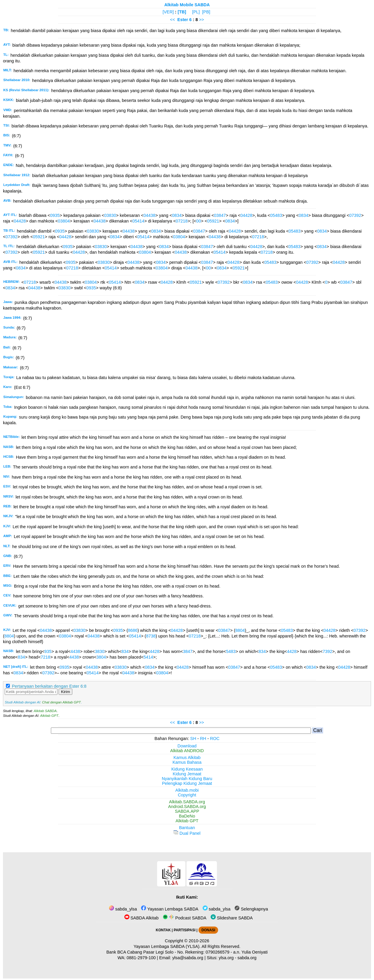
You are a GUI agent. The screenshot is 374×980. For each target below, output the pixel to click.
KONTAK (163, 930)
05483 (276, 215)
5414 (148, 657)
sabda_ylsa (123, 909)
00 (198, 221)
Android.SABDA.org (187, 807)
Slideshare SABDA (232, 918)
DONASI (208, 930)
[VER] (168, 12)
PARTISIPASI (185, 930)
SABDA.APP (187, 811)
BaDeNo (187, 816)
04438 (149, 215)
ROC (215, 738)
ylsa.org (226, 958)
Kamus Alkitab (187, 758)
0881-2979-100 (141, 958)
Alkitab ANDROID (187, 751)
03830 (110, 215)
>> (202, 20)
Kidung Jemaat (187, 774)
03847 (220, 215)
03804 (64, 221)
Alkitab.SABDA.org (187, 802)
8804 (240, 630)
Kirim (65, 692)
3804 (101, 657)
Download (187, 746)
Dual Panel (187, 833)
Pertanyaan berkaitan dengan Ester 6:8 (49, 686)
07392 (355, 215)
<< (172, 20)
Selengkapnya (251, 909)
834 (125, 651)
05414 (138, 221)
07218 (182, 221)
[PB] (206, 12)
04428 (246, 215)
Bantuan (187, 828)
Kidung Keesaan (187, 769)
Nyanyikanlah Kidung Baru (187, 779)
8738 (151, 636)
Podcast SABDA (185, 918)
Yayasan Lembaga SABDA (170, 909)
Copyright (187, 795)
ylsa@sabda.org (188, 958)
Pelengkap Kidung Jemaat (187, 783)
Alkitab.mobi (187, 790)
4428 (155, 651)
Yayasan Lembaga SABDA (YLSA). (167, 946)
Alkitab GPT (49, 716)
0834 (177, 215)
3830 (100, 651)
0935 (55, 215)
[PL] (196, 12)
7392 (328, 651)
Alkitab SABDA (45, 711)
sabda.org (247, 958)
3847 (188, 651)
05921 (213, 221)
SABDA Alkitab (141, 918)
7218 (46, 657)
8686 (133, 630)
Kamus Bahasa (187, 762)
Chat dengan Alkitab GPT (61, 702)
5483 (231, 651)
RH (203, 738)
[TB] (182, 12)
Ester (183, 20)
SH (193, 738)
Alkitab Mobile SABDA (187, 5)
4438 (75, 651)
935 (48, 651)
